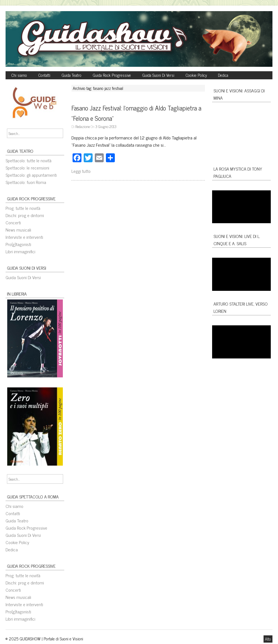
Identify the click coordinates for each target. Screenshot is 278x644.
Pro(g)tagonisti (18, 244)
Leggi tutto (81, 171)
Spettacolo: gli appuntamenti (31, 175)
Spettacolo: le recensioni (27, 168)
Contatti (44, 75)
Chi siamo (19, 75)
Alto (268, 639)
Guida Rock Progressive (112, 75)
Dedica (223, 75)
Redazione (83, 126)
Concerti (13, 222)
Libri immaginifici (20, 251)
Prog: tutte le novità (23, 208)
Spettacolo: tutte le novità (28, 160)
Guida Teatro (71, 75)
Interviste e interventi (24, 237)
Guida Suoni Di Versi (158, 75)
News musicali (18, 230)
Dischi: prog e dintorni (25, 215)
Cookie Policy (196, 75)
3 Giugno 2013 (106, 126)
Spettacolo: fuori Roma (26, 182)
